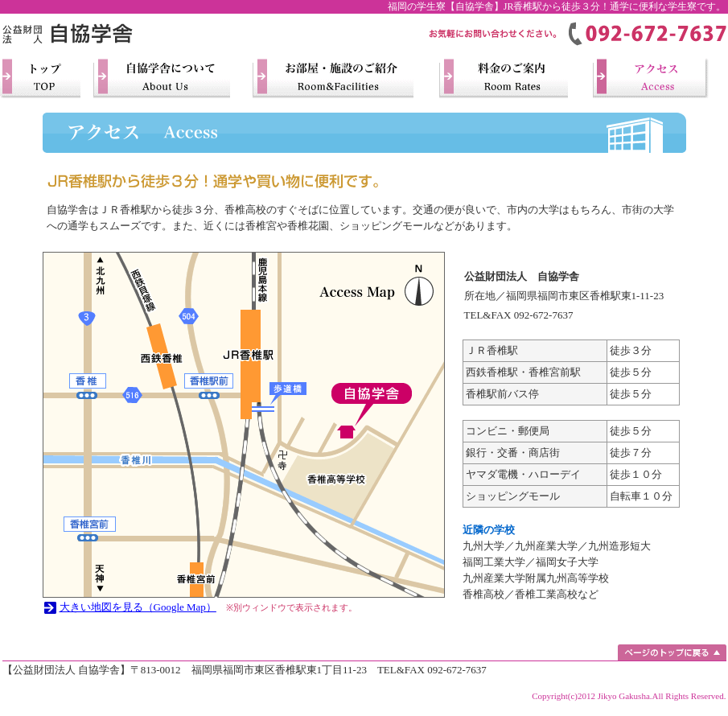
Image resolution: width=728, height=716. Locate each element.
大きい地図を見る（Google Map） (138, 607)
